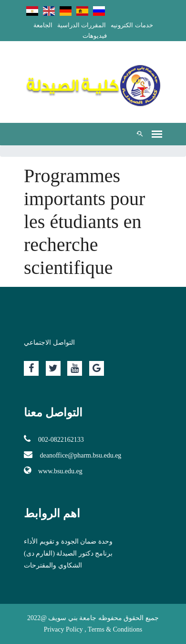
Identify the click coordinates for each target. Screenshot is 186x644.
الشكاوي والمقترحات (53, 565)
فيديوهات (95, 36)
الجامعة (43, 25)
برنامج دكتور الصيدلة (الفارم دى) (68, 553)
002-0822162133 (54, 439)
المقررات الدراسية (82, 25)
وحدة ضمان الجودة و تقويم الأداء (68, 541)
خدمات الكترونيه (132, 25)
